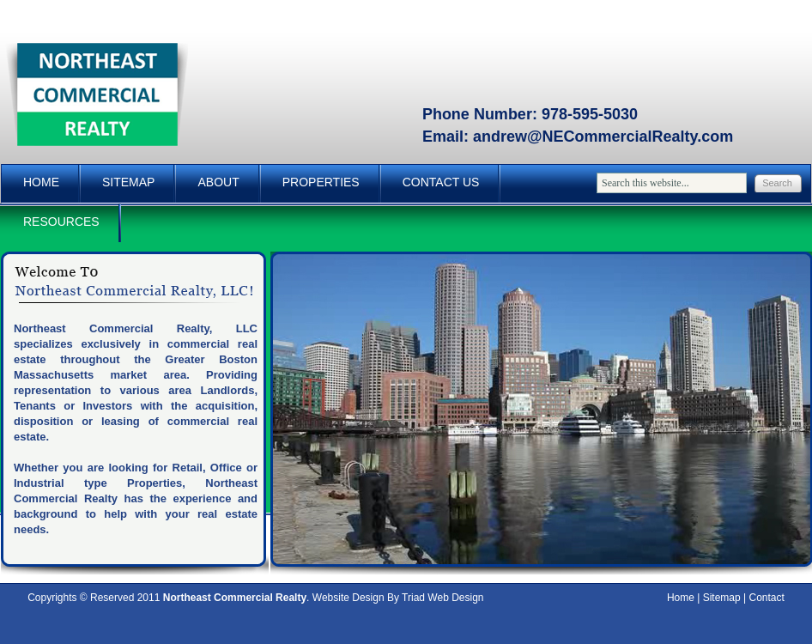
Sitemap (128, 182)
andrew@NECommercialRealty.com (603, 137)
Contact (767, 598)
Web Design (455, 598)
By (393, 598)
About (218, 182)
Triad (413, 598)
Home (41, 182)
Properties (321, 182)
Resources (61, 222)
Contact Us (441, 182)
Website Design (348, 598)
